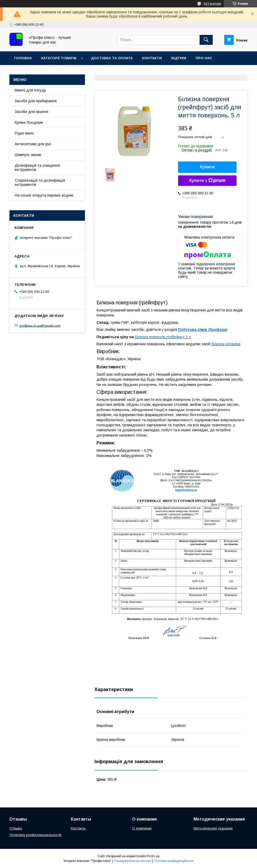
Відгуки (179, 58)
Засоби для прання (31, 112)
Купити (207, 167)
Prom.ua (153, 856)
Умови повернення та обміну (44, 72)
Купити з (207, 181)
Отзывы (16, 828)
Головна (23, 58)
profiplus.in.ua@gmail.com (40, 325)
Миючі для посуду (30, 90)
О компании (142, 828)
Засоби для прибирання (36, 101)
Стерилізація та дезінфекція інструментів (40, 182)
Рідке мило (24, 133)
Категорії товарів (59, 58)
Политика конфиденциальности (35, 835)
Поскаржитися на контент (133, 861)
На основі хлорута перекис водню (44, 195)
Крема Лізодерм (29, 122)
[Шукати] (206, 40)
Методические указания (213, 828)
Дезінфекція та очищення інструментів (37, 168)
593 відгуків (212, 4)
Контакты (78, 828)
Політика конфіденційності (174, 861)
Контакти (152, 58)
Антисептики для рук (33, 144)
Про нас (204, 58)
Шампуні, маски (28, 155)
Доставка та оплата (112, 58)
